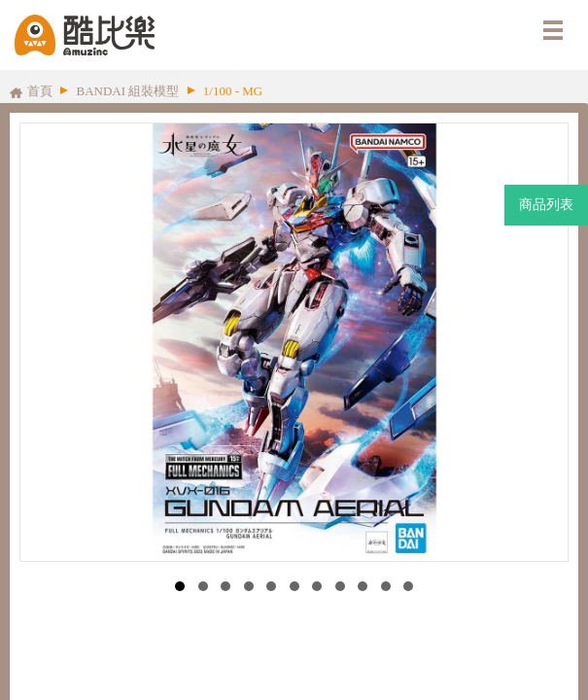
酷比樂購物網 (85, 35)
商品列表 (546, 205)
